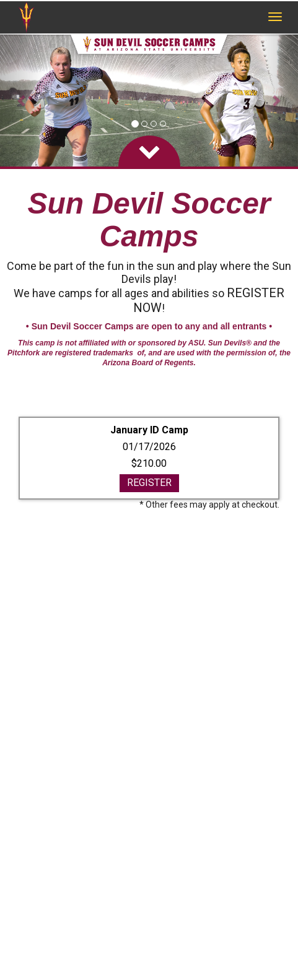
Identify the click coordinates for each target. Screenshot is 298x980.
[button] (22, 100)
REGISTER (149, 483)
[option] (149, 100)
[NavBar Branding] (26, 17)
